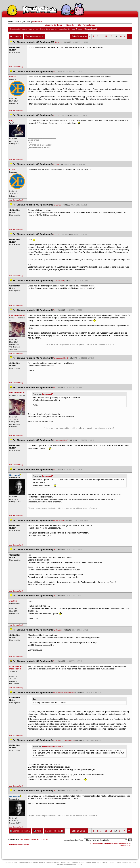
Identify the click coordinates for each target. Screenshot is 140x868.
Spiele (105, 862)
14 (120, 36)
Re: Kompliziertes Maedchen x (64, 692)
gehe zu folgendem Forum (74, 840)
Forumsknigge (89, 25)
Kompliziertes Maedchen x (52, 747)
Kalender (70, 25)
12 (111, 36)
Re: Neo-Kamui (58, 281)
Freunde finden (78, 862)
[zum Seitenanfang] (16, 67)
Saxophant (44, 839)
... (101, 36)
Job (80, 864)
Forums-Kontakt (96, 843)
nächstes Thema (54, 831)
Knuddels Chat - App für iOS (59, 862)
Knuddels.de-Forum (18, 29)
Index (37, 831)
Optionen (16, 36)
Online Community (123, 862)
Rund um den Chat (36, 29)
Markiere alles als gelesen (19, 844)
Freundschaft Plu (93, 862)
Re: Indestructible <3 (60, 358)
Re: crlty (56, 164)
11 (106, 36)
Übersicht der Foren (54, 25)
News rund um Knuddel (56, 29)
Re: (54, 72)
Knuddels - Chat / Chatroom (115, 843)
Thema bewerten (35, 36)
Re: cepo (59, 42)
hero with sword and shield (30, 839)
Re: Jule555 (57, 630)
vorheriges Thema (20, 831)
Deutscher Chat (11, 862)
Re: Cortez (57, 115)
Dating (111, 862)
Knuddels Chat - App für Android (32, 862)
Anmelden (37, 22)
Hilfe (79, 25)
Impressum (72, 864)
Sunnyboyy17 (47, 394)
